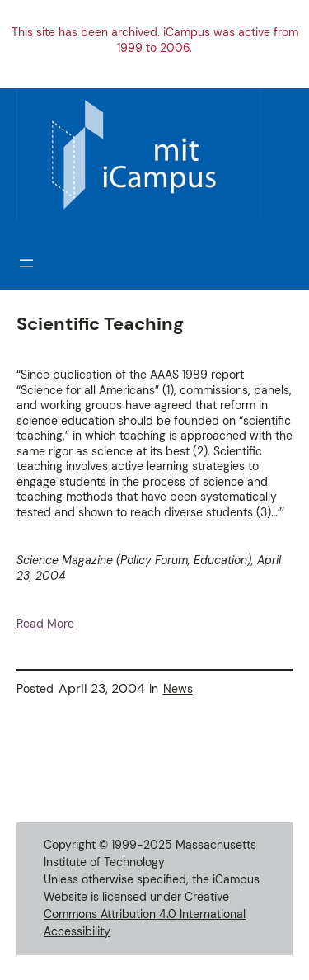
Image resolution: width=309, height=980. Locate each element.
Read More (45, 624)
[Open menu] (26, 263)
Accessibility (77, 931)
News (178, 689)
